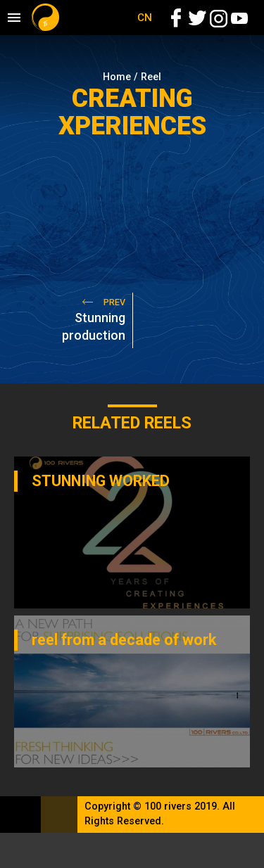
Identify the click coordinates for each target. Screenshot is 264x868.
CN (145, 18)
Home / (122, 77)
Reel (151, 77)
